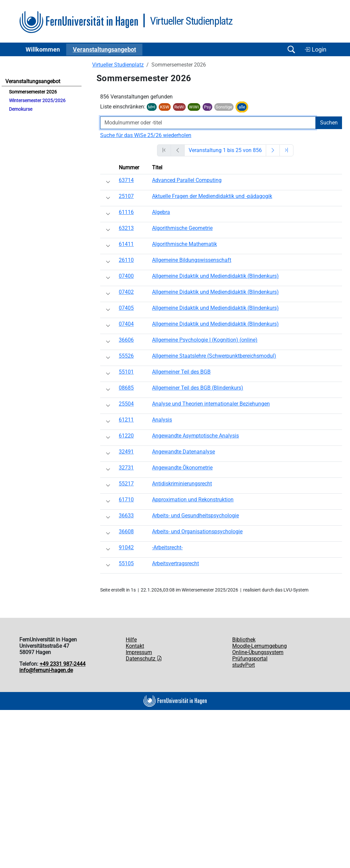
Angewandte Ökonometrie (182, 468)
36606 (126, 340)
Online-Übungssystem (258, 652)
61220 (126, 436)
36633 (126, 516)
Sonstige (224, 107)
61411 (126, 244)
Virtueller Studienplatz (118, 65)
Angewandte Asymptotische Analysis (195, 436)
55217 (126, 484)
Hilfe (131, 640)
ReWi (179, 107)
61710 (126, 500)
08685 (126, 388)
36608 (126, 531)
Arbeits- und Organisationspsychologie (197, 531)
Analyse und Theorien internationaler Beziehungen (211, 404)
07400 (126, 276)
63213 (126, 228)
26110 (126, 260)
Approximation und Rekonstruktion (193, 500)
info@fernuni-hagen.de (46, 670)
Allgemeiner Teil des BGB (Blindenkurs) (198, 388)
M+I (152, 107)
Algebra (161, 212)
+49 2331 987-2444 (63, 664)
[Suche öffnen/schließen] (291, 49)
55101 (126, 372)
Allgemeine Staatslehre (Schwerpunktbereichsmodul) (214, 356)
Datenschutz (144, 659)
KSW (165, 107)
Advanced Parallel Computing (187, 180)
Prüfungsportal (250, 659)
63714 (126, 180)
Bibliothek (244, 640)
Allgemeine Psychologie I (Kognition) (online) (205, 340)
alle (242, 107)
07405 (126, 308)
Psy (207, 107)
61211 (126, 420)
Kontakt (135, 646)
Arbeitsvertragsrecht (175, 563)
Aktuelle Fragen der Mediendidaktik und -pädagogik (212, 196)
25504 (126, 404)
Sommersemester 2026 (33, 92)
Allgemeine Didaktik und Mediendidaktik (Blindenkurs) (215, 276)
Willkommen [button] (43, 50)
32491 (126, 452)
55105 (126, 563)
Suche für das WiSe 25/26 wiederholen (146, 135)
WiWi (194, 107)
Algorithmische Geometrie (182, 228)
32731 (126, 468)
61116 (126, 212)
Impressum (139, 652)
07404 (126, 324)
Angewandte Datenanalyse (183, 452)
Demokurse (21, 109)
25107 (126, 196)
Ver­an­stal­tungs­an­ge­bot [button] (104, 50)
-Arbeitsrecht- (167, 547)
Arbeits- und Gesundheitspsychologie (195, 516)
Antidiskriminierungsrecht (182, 484)
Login (315, 50)
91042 (126, 547)
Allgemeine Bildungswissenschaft (192, 260)
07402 (126, 292)
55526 (126, 356)
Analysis (162, 420)
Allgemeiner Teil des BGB (181, 372)
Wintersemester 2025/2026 (37, 101)
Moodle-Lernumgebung (260, 646)
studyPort (244, 665)
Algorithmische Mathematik (184, 244)
